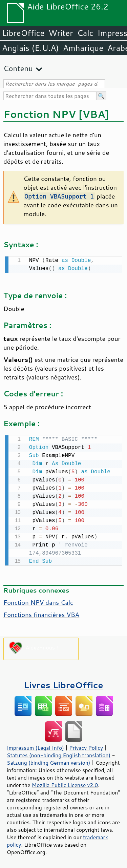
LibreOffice (23, 33)
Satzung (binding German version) (49, 761)
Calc (85, 33)
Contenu (18, 68)
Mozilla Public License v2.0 (65, 784)
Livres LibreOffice (63, 684)
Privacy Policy (86, 746)
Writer (61, 33)
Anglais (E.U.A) (30, 48)
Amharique (83, 48)
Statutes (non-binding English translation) (59, 754)
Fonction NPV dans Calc (38, 601)
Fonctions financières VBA (41, 613)
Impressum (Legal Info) (35, 746)
